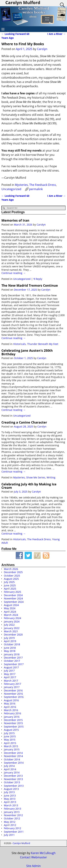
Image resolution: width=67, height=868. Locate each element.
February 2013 (13, 809)
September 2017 (14, 664)
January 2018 (12, 654)
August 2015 (11, 730)
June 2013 (10, 796)
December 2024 (13, 595)
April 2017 (10, 677)
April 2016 (10, 707)
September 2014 (14, 763)
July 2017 (9, 671)
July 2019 (9, 638)
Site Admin (33, 866)
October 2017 (12, 661)
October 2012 (12, 818)
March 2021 (11, 631)
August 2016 (11, 700)
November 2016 (13, 694)
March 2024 (11, 615)
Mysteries (21, 185)
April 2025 (10, 589)
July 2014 (9, 766)
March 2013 (11, 805)
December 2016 (13, 690)
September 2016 (14, 697)
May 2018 (10, 651)
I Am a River (56, 34)
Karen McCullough (43, 853)
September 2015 (14, 727)
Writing (51, 477)
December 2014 (13, 753)
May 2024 (10, 608)
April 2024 (10, 612)
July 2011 (9, 835)
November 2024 (13, 598)
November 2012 (13, 815)
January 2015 (12, 749)
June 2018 (10, 648)
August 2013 (11, 789)
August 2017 (11, 667)
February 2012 (13, 828)
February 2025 (13, 592)
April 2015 (10, 743)
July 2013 (9, 792)
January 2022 (12, 628)
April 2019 (10, 641)
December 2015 (13, 720)
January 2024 (12, 621)
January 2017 (12, 687)
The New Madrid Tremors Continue (30, 285)
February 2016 (13, 713)
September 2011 (14, 832)
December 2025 (13, 572)
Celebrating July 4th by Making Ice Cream (29, 486)
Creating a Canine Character (24, 422)
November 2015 (13, 723)
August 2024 (11, 605)
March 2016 (11, 710)
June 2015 (10, 736)
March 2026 (11, 569)
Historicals (19, 344)
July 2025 (9, 582)
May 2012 (10, 822)
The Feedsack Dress (43, 185)
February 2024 (13, 618)
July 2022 (9, 625)
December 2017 (13, 658)
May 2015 (10, 740)
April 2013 (10, 802)
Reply (38, 279)
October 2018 (12, 644)
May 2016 (10, 703)
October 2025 (12, 576)
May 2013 (10, 799)
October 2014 (12, 759)
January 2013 (12, 812)
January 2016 (12, 717)
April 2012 (10, 825)
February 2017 (13, 684)
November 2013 (13, 779)
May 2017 (10, 674)
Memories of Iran (15, 220)
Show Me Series (36, 477)
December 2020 (13, 635)
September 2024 (14, 602)
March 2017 (11, 681)
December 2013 (13, 776)
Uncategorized (11, 189)
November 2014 (13, 756)
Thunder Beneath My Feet (43, 344)
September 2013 (14, 786)
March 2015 (11, 746)
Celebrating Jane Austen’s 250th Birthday (27, 352)
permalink (36, 189)
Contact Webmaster (33, 857)
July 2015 (9, 733)
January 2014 (12, 772)
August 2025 (11, 579)
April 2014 (10, 769)
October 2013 (12, 782)
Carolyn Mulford (21, 843)
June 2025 (10, 585)
